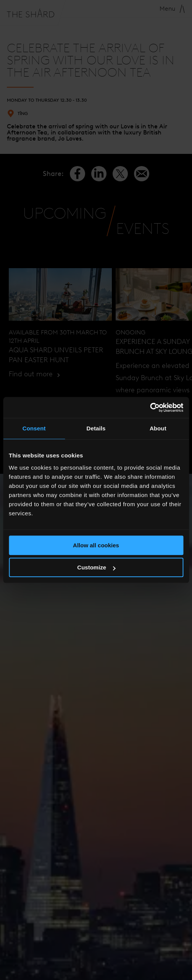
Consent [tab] (34, 428)
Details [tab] (96, 428)
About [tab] (158, 428)
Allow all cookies (96, 545)
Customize (96, 567)
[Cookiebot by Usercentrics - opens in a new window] (150, 408)
